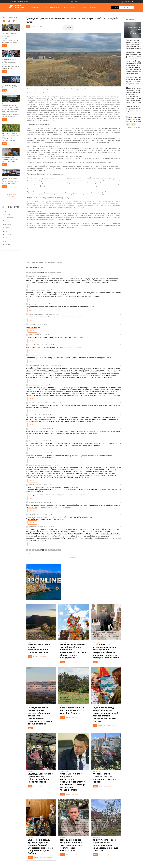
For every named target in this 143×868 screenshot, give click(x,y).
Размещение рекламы (71, 7)
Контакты (85, 7)
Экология (6, 245)
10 (56, 272)
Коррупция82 (8, 218)
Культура (6, 241)
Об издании (35, 7)
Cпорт (5, 238)
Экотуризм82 (7, 234)
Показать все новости (11, 196)
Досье (5, 231)
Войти (115, 7)
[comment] (14, 21)
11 (59, 272)
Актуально (6, 211)
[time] (4, 21)
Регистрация (126, 7)
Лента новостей (9, 17)
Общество (6, 214)
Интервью (6, 228)
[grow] (9, 21)
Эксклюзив (7, 224)
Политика (6, 221)
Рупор (93, 7)
